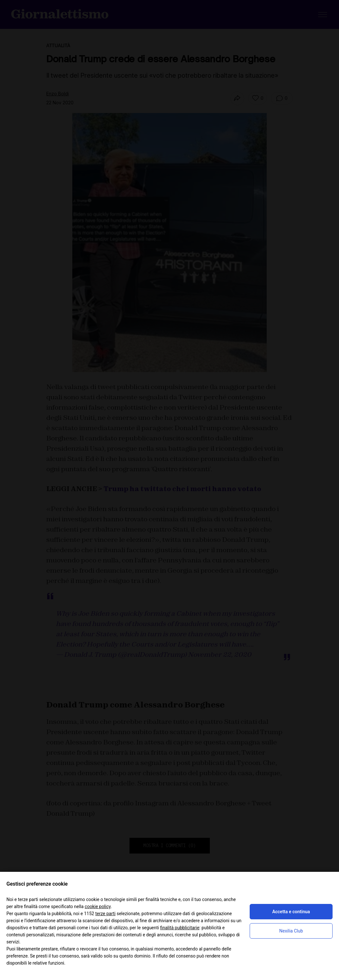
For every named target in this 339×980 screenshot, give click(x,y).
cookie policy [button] (98, 906)
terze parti (105, 914)
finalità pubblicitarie (180, 928)
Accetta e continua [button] (291, 912)
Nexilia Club (291, 931)
